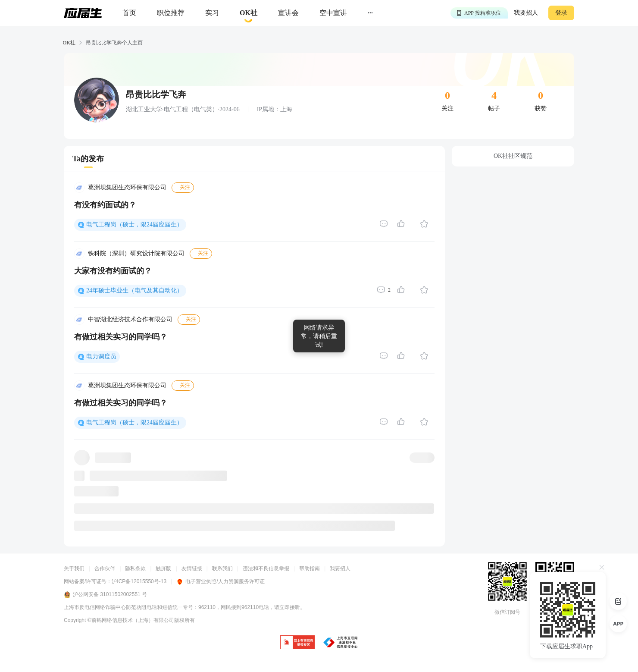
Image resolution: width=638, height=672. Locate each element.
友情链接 (192, 568)
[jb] (297, 643)
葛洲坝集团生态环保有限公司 (127, 187)
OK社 (69, 43)
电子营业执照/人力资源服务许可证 (220, 581)
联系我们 (222, 568)
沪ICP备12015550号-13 (139, 581)
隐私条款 (135, 568)
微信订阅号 (507, 612)
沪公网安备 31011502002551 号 (105, 595)
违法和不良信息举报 (266, 568)
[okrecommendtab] (249, 13)
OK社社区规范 (513, 156)
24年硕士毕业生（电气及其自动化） (134, 290)
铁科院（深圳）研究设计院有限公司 (136, 253)
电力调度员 (101, 356)
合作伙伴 (105, 568)
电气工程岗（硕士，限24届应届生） (134, 225)
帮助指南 (310, 568)
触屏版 (163, 568)
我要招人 (526, 13)
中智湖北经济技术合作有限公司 (130, 319)
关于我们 (74, 568)
